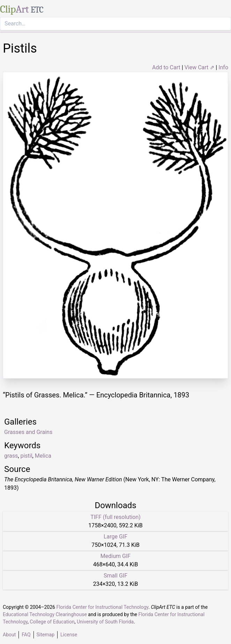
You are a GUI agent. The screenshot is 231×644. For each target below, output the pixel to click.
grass (11, 456)
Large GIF (115, 537)
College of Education (52, 622)
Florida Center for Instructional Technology (102, 607)
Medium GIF (115, 556)
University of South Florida (105, 622)
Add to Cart (166, 67)
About (9, 635)
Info (223, 67)
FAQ (26, 635)
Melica (43, 456)
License (69, 635)
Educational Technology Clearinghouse (45, 614)
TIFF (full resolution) (115, 517)
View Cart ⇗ (200, 67)
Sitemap (46, 635)
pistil (26, 456)
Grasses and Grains (28, 432)
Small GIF (115, 576)
